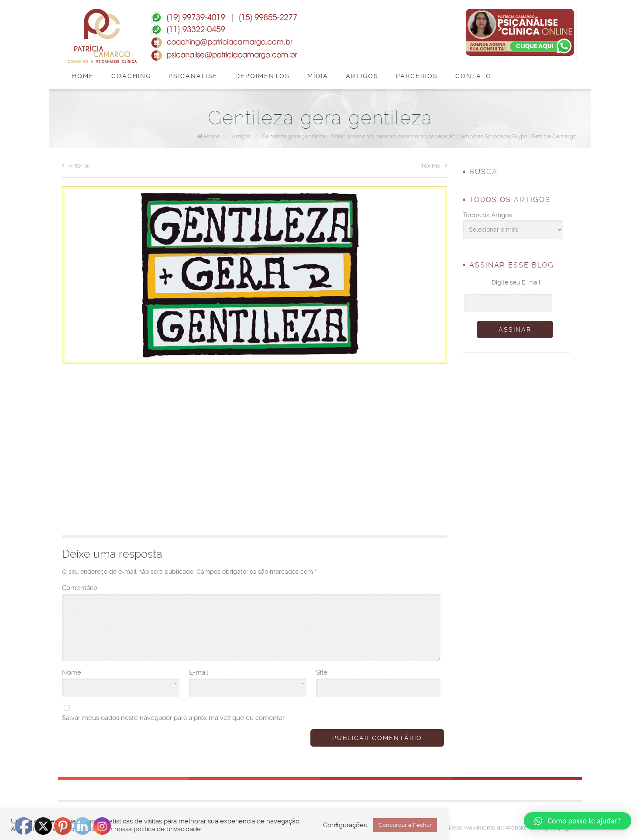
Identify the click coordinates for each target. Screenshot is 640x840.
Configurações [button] (345, 825)
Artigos (362, 76)
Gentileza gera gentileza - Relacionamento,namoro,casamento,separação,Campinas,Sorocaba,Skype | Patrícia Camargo (419, 136)
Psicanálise (193, 76)
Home (83, 76)
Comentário (80, 588)
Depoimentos (263, 76)
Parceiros (417, 76)
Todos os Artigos (487, 215)
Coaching (131, 76)
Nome (119, 673)
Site (322, 672)
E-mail (246, 673)
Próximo (433, 166)
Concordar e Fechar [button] (405, 825)
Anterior (76, 166)
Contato (473, 76)
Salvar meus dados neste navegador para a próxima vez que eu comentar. (174, 718)
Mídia (318, 76)
